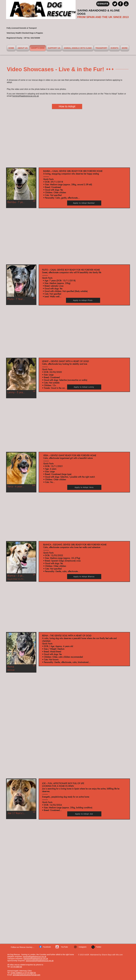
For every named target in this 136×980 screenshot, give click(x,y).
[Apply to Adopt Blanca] (84, 577)
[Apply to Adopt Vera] (84, 487)
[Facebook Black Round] (120, 4)
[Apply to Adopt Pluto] (83, 300)
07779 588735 (16, 967)
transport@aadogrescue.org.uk (36, 959)
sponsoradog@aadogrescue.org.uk (40, 961)
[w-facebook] (40, 947)
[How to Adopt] (67, 106)
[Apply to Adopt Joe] (84, 814)
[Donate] (103, 4)
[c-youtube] (57, 947)
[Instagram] (75, 947)
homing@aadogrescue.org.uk (26, 96)
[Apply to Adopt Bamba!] (84, 203)
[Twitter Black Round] (115, 4)
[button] (21, 188)
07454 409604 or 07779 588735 (23, 973)
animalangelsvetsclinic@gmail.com (26, 975)
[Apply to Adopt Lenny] (84, 387)
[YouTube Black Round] (126, 4)
